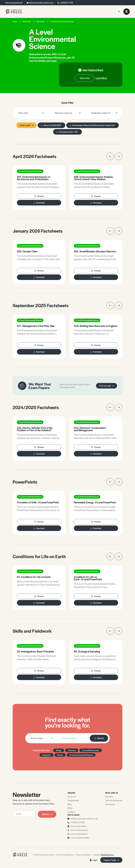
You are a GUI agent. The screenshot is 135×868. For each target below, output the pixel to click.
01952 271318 (78, 822)
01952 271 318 (67, 3)
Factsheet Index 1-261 (67, 132)
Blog (70, 804)
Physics (60, 755)
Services (109, 796)
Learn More (101, 78)
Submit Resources (114, 800)
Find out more (107, 386)
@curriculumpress (79, 830)
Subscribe (85, 78)
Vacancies (110, 804)
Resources (27, 21)
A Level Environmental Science (62, 21)
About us (72, 796)
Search (99, 738)
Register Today (111, 860)
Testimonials (73, 800)
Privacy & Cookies (83, 855)
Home (15, 21)
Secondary (40, 21)
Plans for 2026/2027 (51, 125)
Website (104, 855)
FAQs (70, 808)
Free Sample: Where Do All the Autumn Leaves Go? (92, 125)
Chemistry (72, 750)
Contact (71, 812)
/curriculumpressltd (80, 838)
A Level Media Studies (91, 750)
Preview (39, 196)
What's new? (26, 125)
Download (39, 203)
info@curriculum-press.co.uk (41, 3)
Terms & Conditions (65, 855)
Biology (59, 750)
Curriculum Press (79, 826)
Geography (46, 755)
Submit (47, 814)
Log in (94, 860)
